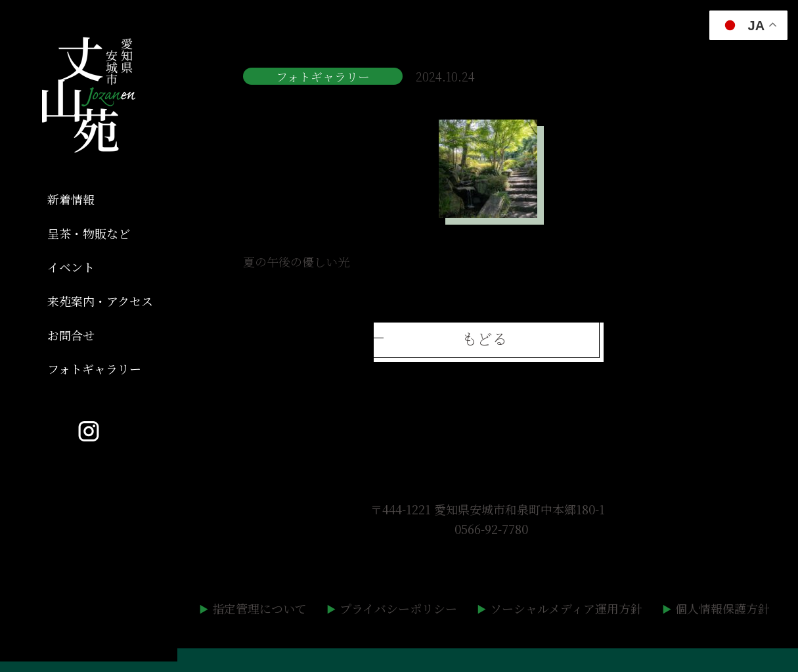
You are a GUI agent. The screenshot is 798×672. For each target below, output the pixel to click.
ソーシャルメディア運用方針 (566, 608)
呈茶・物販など (89, 233)
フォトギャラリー (94, 369)
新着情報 (71, 199)
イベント (71, 267)
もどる (484, 338)
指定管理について (259, 608)
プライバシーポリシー (398, 608)
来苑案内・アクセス (100, 301)
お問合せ (71, 335)
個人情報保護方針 (722, 608)
